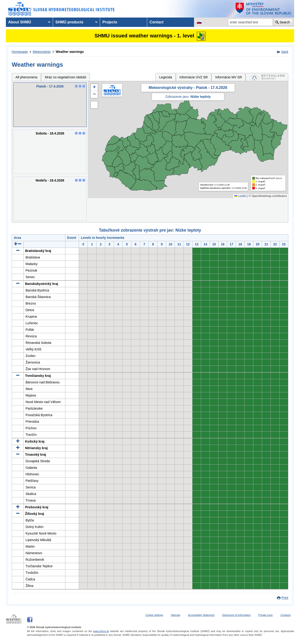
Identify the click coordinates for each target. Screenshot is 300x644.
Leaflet (240, 196)
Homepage (20, 52)
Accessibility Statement (201, 615)
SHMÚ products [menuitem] (69, 22)
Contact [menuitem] (157, 22)
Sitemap (176, 615)
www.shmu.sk (101, 631)
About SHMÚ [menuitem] (20, 22)
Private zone (265, 615)
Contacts (286, 615)
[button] (94, 87)
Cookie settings (154, 615)
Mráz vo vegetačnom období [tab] (66, 77)
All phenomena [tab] (26, 77)
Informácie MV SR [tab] (229, 77)
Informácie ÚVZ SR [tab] (194, 77)
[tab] (267, 77)
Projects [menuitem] (110, 22)
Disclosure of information (236, 615)
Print (285, 598)
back (285, 52)
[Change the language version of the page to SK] (199, 22)
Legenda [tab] (166, 77)
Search (285, 22)
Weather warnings (70, 52)
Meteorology (42, 52)
